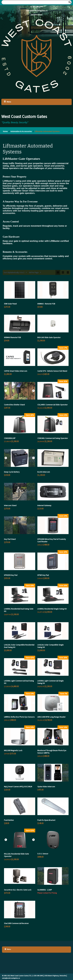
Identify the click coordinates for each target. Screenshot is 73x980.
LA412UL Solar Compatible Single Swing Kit (50, 646)
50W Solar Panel (10, 304)
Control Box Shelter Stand (14, 405)
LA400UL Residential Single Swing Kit (52, 609)
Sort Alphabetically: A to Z (15, 273)
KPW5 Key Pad (43, 575)
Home (5, 131)
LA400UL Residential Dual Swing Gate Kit (19, 610)
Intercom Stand (10, 505)
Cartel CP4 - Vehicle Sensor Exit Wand (52, 371)
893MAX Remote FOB (12, 337)
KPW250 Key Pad (11, 575)
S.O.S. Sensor (43, 854)
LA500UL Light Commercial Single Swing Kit (50, 682)
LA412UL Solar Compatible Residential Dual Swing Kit (19, 646)
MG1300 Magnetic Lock (13, 750)
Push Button (9, 820)
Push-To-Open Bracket (46, 820)
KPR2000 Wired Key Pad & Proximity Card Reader (52, 540)
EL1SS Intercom (44, 472)
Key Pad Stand (10, 539)
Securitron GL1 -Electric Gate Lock (18, 890)
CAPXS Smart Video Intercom (16, 371)
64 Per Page (35, 273)
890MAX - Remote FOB (46, 304)
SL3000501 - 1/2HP (45, 890)
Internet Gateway (44, 505)
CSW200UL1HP (10, 438)
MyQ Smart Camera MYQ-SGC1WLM (18, 787)
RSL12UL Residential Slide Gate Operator (16, 855)
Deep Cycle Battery (12, 472)
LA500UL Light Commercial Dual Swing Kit (19, 682)
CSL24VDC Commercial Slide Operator (52, 405)
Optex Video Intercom (46, 787)
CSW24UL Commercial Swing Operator (53, 438)
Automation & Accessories (21, 131)
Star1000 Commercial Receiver (16, 923)
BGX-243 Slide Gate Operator (49, 337)
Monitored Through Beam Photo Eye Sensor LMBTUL (52, 752)
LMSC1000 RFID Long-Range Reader (51, 717)
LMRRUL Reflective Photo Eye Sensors (19, 717)
